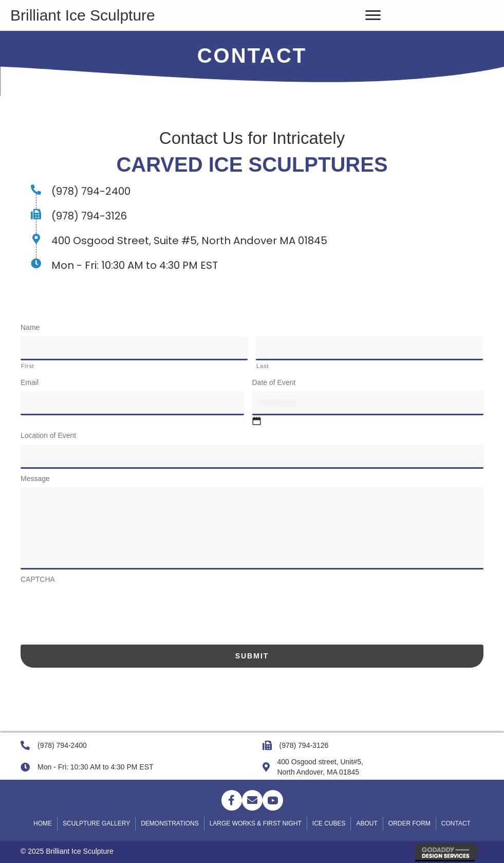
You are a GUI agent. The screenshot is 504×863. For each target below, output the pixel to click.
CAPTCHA (38, 579)
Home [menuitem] (43, 823)
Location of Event (48, 435)
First (27, 366)
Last (263, 366)
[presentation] (99, 608)
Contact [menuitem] (456, 823)
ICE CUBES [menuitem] (329, 823)
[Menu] (373, 15)
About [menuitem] (367, 823)
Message (35, 479)
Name (30, 327)
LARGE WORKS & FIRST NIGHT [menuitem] (256, 823)
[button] (232, 800)
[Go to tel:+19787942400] (252, 191)
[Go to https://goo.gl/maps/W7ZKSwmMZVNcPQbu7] (252, 241)
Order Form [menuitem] (409, 823)
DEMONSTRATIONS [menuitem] (170, 823)
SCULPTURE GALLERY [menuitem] (96, 823)
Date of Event (274, 382)
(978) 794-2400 (62, 745)
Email (30, 382)
